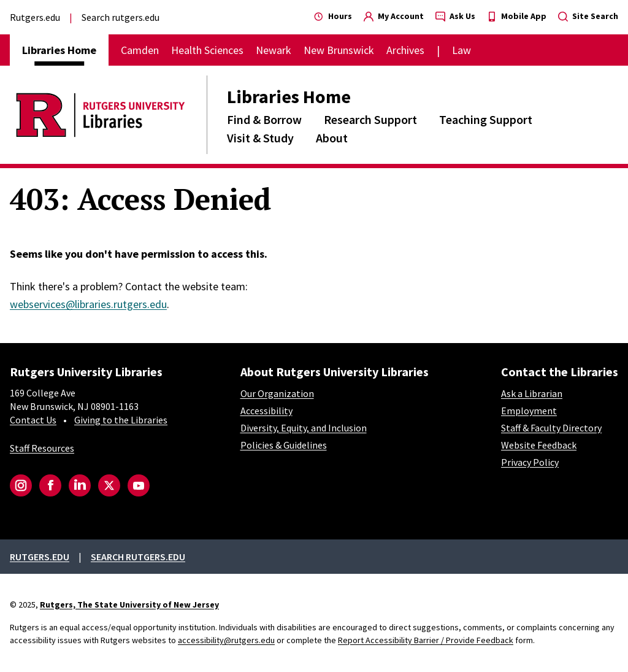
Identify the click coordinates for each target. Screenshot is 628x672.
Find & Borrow (264, 119)
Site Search (588, 16)
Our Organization (277, 393)
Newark (274, 50)
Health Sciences (207, 50)
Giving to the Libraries (121, 420)
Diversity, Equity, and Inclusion (304, 428)
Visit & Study (260, 138)
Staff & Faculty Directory (551, 428)
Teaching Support (486, 119)
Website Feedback (539, 445)
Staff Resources (42, 448)
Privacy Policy (530, 462)
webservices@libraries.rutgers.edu (88, 304)
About (332, 138)
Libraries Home (289, 96)
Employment (529, 411)
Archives (405, 50)
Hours (333, 16)
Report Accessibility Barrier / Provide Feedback (426, 640)
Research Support (370, 119)
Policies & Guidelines (284, 445)
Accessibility (266, 411)
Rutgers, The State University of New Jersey (129, 604)
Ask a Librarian (532, 393)
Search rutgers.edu (121, 17)
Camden (140, 50)
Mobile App (517, 16)
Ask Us (455, 16)
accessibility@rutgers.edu (226, 640)
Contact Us (33, 420)
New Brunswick (339, 50)
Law (461, 50)
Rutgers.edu (35, 17)
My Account (394, 16)
